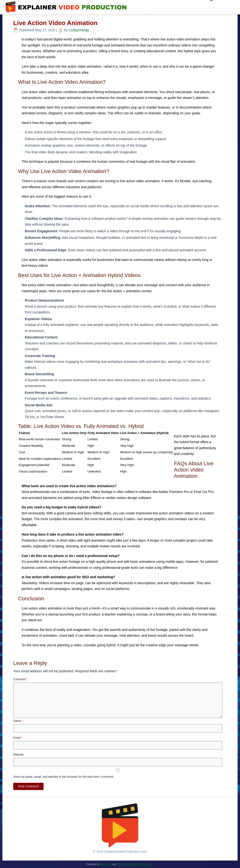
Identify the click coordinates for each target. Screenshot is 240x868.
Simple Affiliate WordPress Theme (135, 864)
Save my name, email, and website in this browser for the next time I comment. (64, 777)
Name (18, 721)
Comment (20, 679)
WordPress (106, 864)
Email (18, 738)
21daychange (79, 30)
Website (18, 755)
